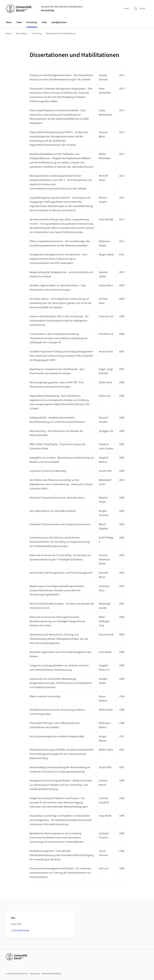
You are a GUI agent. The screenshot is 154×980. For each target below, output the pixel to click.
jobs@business (59, 22)
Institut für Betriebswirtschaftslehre (62, 7)
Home (126, 9)
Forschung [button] (32, 22)
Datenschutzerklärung (51, 974)
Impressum (35, 974)
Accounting (47, 10)
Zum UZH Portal (21, 931)
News (9, 22)
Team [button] (19, 22)
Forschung (37, 34)
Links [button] (44, 22)
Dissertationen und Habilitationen (61, 34)
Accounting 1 (22, 34)
